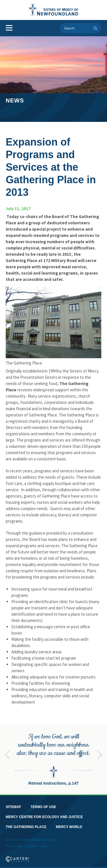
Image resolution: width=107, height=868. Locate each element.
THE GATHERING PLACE (26, 824)
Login (45, 843)
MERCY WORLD (69, 824)
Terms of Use (14, 843)
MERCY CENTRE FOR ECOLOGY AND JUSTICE (44, 814)
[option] (53, 756)
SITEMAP (13, 804)
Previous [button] (7, 749)
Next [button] (100, 749)
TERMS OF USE (43, 804)
